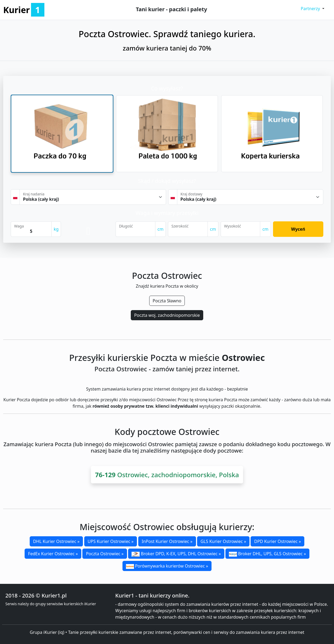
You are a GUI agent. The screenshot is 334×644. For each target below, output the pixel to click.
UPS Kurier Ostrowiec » (111, 541)
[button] (312, 9)
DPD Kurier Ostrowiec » (277, 541)
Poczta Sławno (167, 301)
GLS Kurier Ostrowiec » (223, 541)
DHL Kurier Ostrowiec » (56, 541)
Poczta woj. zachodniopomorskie (167, 315)
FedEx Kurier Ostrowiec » (53, 554)
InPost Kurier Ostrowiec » (167, 541)
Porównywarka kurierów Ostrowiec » (167, 566)
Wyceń (298, 229)
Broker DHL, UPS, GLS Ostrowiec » (267, 554)
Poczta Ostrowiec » (105, 554)
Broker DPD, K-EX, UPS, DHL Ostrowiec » (176, 554)
